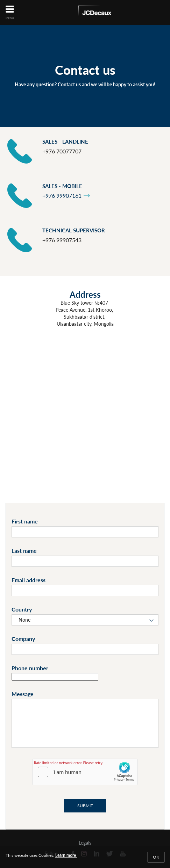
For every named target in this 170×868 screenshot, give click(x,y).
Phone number (30, 668)
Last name (24, 551)
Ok (156, 857)
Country (22, 609)
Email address (29, 580)
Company (23, 639)
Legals (85, 843)
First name (25, 521)
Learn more (66, 855)
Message (23, 694)
